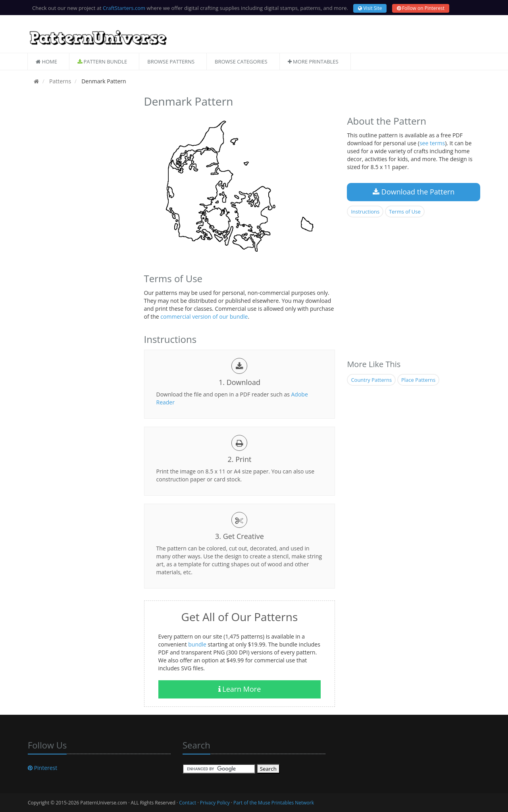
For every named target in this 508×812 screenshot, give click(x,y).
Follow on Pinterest (421, 8)
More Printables (313, 62)
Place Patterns (418, 380)
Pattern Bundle (102, 62)
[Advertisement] (80, 212)
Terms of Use (405, 212)
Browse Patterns (171, 62)
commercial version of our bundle (204, 317)
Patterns (59, 81)
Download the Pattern (414, 192)
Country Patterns (371, 380)
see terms (432, 143)
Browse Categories (241, 62)
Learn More (240, 689)
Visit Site (370, 8)
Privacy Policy (215, 803)
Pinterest (42, 768)
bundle (197, 644)
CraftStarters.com (124, 8)
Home (46, 62)
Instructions (365, 212)
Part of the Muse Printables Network (274, 803)
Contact (188, 803)
